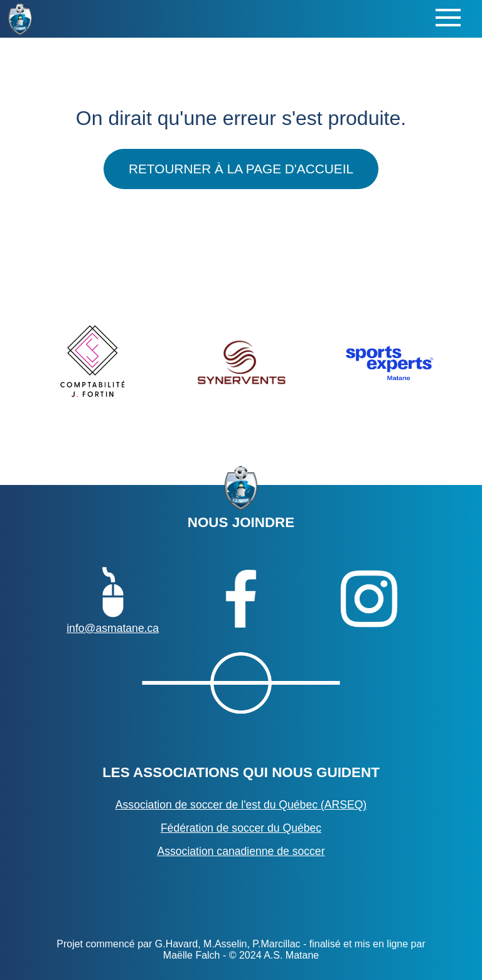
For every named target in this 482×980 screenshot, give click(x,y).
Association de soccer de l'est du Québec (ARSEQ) (241, 805)
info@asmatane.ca (113, 598)
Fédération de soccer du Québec (241, 828)
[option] (93, 362)
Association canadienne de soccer (241, 851)
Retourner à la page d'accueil (241, 169)
